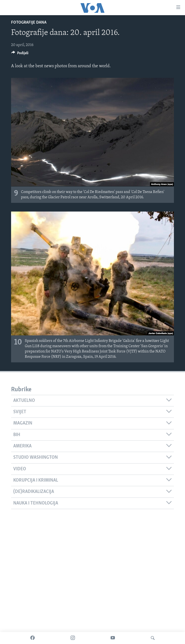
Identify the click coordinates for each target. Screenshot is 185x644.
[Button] (20, 54)
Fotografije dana (29, 23)
